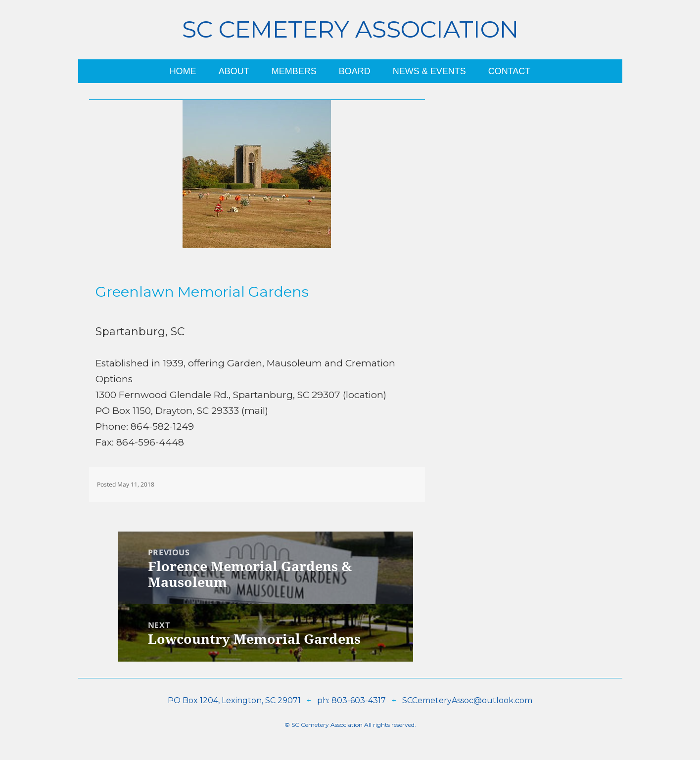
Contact (510, 71)
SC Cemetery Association (350, 29)
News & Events (429, 71)
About (234, 71)
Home (183, 71)
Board (355, 71)
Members (294, 71)
